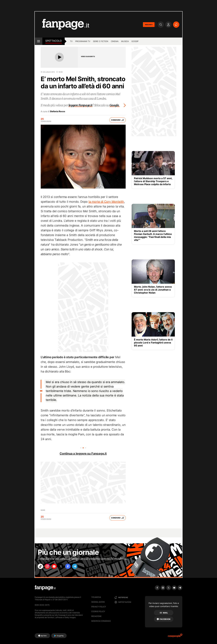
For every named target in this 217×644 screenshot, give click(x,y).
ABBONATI (149, 25)
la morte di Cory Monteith (106, 202)
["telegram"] (83, 567)
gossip (135, 41)
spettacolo (54, 41)
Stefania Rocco (58, 111)
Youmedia (96, 597)
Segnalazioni (98, 602)
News (43, 510)
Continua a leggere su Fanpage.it (83, 454)
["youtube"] (58, 567)
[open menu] (39, 41)
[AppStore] (42, 636)
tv (71, 41)
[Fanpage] (45, 588)
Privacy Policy (99, 607)
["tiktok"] (41, 567)
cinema (115, 41)
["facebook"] (75, 567)
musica (125, 41)
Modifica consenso (101, 621)
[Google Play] (59, 636)
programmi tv (83, 41)
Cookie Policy (98, 611)
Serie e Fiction (101, 41)
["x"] (66, 567)
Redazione (96, 616)
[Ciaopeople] (175, 636)
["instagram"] (49, 567)
